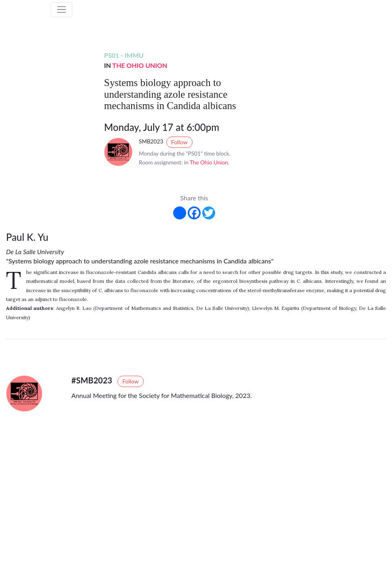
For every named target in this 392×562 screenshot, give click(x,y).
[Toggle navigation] (62, 10)
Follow (179, 142)
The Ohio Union (140, 65)
